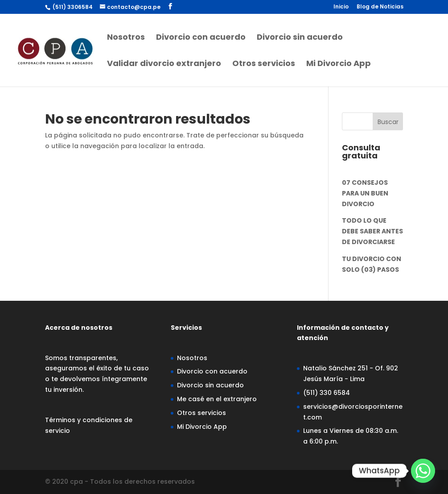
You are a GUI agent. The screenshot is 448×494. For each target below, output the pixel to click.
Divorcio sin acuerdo (300, 38)
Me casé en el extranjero (217, 399)
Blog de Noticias (380, 7)
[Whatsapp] (423, 471)
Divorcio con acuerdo (201, 38)
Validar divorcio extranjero (164, 64)
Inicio (341, 7)
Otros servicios (264, 64)
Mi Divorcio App (339, 64)
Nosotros (126, 38)
